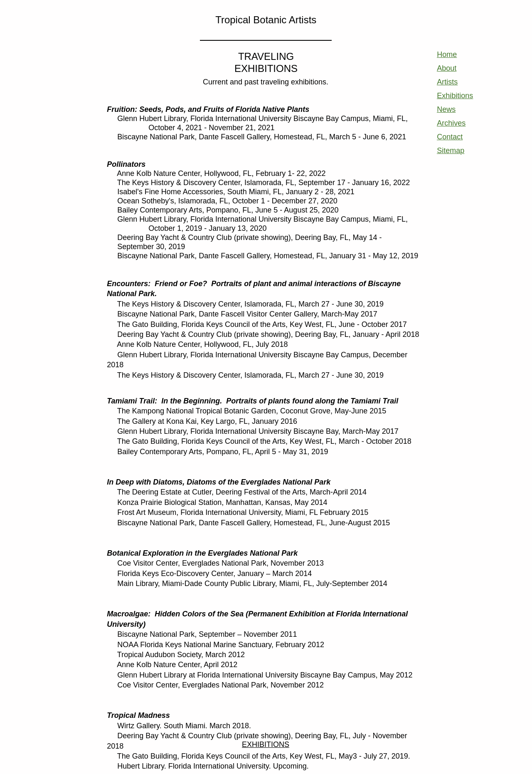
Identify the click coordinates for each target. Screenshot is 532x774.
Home (447, 54)
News (446, 109)
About (447, 68)
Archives (451, 123)
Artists (447, 82)
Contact (450, 137)
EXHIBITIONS (266, 744)
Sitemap (451, 151)
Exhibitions (455, 96)
